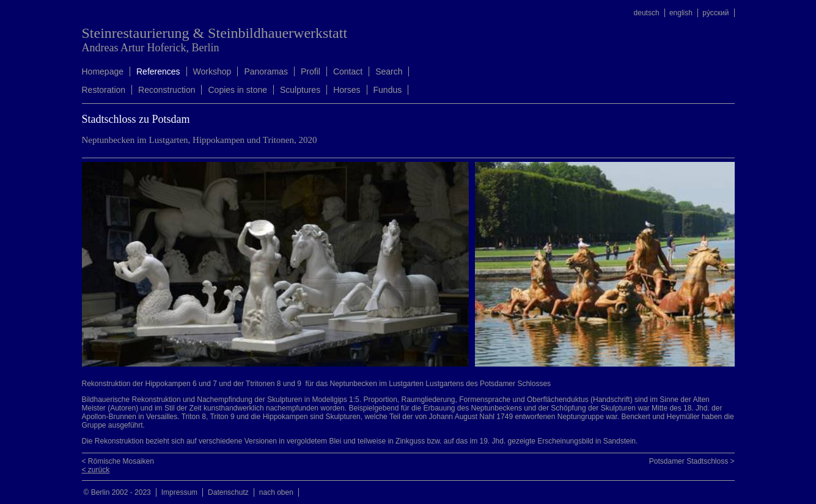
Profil (311, 71)
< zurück (96, 470)
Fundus (388, 90)
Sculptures (300, 90)
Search (389, 71)
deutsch (647, 13)
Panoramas (266, 71)
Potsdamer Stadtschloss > (692, 461)
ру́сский (715, 13)
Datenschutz (228, 492)
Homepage (103, 71)
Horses (347, 90)
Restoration (104, 90)
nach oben (276, 492)
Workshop (212, 71)
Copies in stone (237, 90)
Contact (348, 71)
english (681, 13)
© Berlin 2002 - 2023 (117, 492)
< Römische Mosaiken (118, 461)
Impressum (179, 492)
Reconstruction (167, 90)
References (158, 71)
